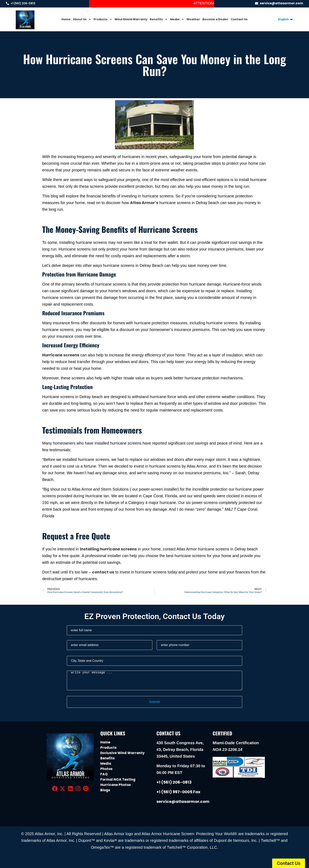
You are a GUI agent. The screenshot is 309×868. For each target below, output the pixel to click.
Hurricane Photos (116, 785)
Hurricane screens (61, 355)
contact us (103, 572)
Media (177, 19)
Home (66, 19)
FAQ (104, 774)
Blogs (105, 790)
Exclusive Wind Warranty (122, 753)
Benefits (159, 19)
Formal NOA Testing (118, 779)
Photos (106, 769)
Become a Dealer (215, 19)
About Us (82, 19)
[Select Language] (284, 19)
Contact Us (239, 19)
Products (103, 19)
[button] (289, 863)
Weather (193, 19)
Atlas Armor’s (144, 203)
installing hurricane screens (108, 549)
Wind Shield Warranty (131, 19)
